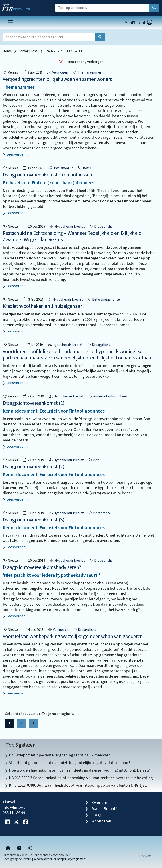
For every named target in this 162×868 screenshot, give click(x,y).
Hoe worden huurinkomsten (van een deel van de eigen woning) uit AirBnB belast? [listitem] (79, 770)
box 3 (84, 168)
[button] (30, 848)
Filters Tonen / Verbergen (81, 62)
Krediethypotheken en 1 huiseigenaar (42, 306)
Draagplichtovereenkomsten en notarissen (47, 175)
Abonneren (102, 821)
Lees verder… (17, 154)
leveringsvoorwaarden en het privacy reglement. (55, 859)
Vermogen (57, 72)
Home (7, 51)
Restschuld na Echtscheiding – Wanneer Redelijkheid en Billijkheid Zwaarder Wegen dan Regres (72, 236)
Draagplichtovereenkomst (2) (34, 467)
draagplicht (29, 51)
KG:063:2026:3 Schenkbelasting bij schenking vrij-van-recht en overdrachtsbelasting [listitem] (81, 778)
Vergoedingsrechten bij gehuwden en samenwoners (57, 79)
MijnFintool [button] (139, 23)
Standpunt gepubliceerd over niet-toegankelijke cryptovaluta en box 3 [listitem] (70, 763)
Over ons (100, 802)
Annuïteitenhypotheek (108, 396)
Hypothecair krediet (67, 227)
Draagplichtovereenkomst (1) (34, 403)
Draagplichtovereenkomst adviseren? (42, 567)
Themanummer (87, 72)
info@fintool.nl (16, 807)
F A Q (97, 815)
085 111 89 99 (14, 813)
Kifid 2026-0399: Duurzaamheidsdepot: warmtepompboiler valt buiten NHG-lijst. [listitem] (78, 785)
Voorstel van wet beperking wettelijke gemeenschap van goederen (73, 636)
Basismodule (61, 168)
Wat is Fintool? (105, 809)
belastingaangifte (104, 299)
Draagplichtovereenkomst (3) (34, 520)
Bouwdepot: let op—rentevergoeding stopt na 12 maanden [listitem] (60, 755)
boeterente (99, 513)
